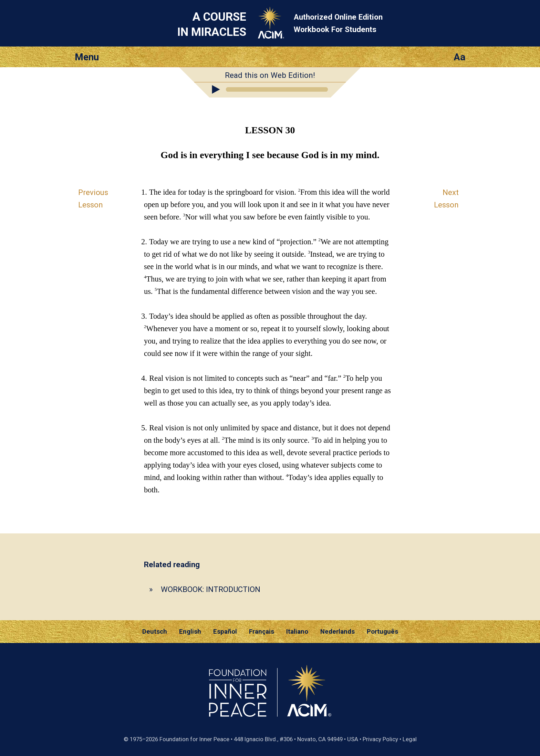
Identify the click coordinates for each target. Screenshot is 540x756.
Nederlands (337, 632)
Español (225, 632)
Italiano (297, 632)
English (190, 632)
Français (262, 632)
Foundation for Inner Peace (194, 739)
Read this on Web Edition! (270, 75)
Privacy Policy (380, 739)
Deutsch (155, 632)
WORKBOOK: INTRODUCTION (211, 589)
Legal (410, 739)
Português (382, 632)
